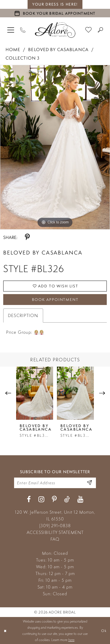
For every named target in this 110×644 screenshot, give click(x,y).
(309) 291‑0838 (55, 526)
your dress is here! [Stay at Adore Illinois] (55, 4)
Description (23, 315)
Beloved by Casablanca (58, 49)
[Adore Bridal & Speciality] (55, 30)
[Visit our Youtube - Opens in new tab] (80, 499)
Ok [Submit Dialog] (104, 630)
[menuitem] (11, 30)
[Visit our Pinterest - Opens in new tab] (54, 499)
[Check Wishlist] (89, 30)
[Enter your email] (55, 483)
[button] (11, 30)
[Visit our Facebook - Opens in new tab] (29, 499)
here (71, 640)
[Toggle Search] (100, 30)
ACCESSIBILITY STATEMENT (55, 532)
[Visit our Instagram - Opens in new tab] (41, 499)
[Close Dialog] (5, 631)
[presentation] (35, 393)
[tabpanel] (55, 147)
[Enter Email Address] (89, 483)
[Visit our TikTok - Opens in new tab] (67, 499)
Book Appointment (55, 300)
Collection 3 (23, 58)
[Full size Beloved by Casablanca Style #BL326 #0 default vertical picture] (55, 147)
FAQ (55, 539)
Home (13, 49)
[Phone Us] (23, 30)
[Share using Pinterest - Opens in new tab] (27, 237)
